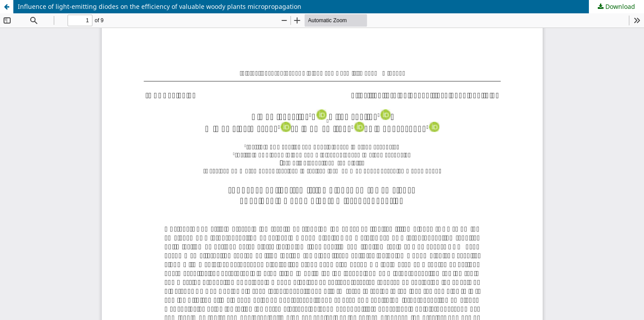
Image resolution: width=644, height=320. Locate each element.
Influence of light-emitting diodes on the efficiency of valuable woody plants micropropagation (160, 6)
